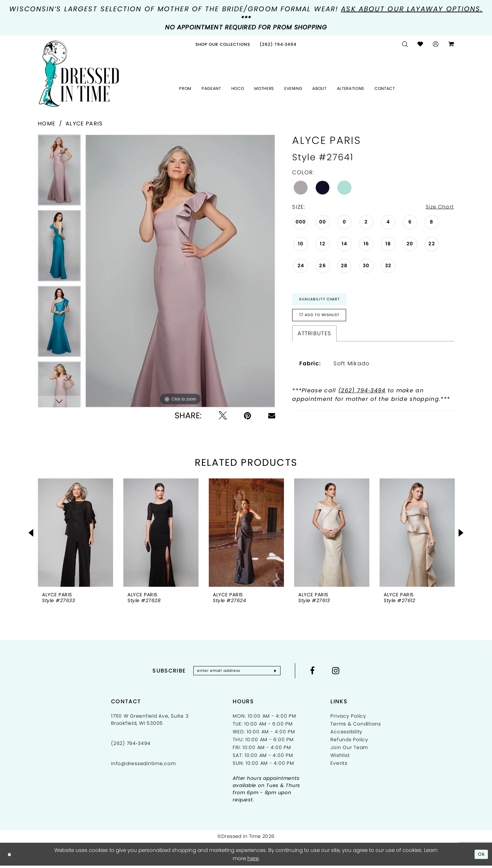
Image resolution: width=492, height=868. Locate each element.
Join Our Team (349, 750)
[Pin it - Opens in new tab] (248, 416)
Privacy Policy (348, 719)
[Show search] (405, 44)
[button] (436, 44)
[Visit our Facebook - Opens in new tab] (318, 673)
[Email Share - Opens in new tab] (272, 416)
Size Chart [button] (438, 207)
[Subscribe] (280, 673)
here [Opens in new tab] (253, 861)
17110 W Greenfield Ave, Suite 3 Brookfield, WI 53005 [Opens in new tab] (150, 722)
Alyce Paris (84, 124)
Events (339, 766)
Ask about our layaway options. (412, 9)
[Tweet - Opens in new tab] (223, 416)
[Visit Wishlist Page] (420, 44)
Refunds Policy (349, 742)
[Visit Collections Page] (223, 44)
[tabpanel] (59, 172)
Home (47, 124)
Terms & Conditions (356, 727)
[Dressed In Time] (79, 74)
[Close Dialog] (10, 857)
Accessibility (346, 734)
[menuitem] (223, 44)
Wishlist (340, 758)
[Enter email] (237, 673)
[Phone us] (278, 44)
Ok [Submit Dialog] (481, 856)
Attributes (314, 337)
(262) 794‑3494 (362, 395)
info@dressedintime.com (143, 766)
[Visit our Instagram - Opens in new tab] (341, 673)
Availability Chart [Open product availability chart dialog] (322, 301)
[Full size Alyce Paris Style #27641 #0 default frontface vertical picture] (180, 271)
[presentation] (76, 534)
